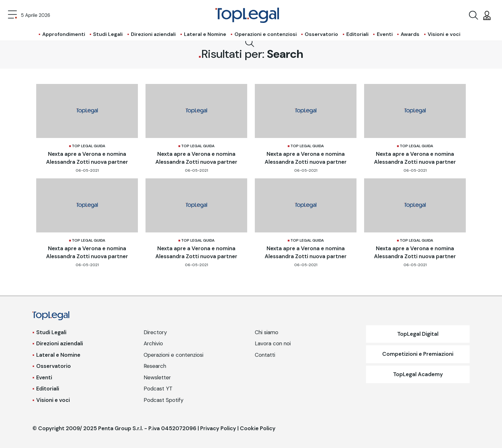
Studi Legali (108, 34)
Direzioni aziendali (153, 34)
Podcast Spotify (163, 400)
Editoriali (357, 34)
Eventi (385, 34)
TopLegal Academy (418, 374)
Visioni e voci (444, 34)
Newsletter (157, 377)
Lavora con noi (273, 343)
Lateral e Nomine (205, 34)
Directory (155, 332)
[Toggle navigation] (12, 15)
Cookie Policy (258, 428)
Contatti (265, 355)
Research (155, 366)
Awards (410, 34)
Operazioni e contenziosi (266, 34)
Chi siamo (267, 332)
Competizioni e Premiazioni (418, 354)
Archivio (153, 343)
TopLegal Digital (418, 334)
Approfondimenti (64, 34)
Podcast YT (158, 389)
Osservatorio (321, 34)
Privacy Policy (218, 428)
